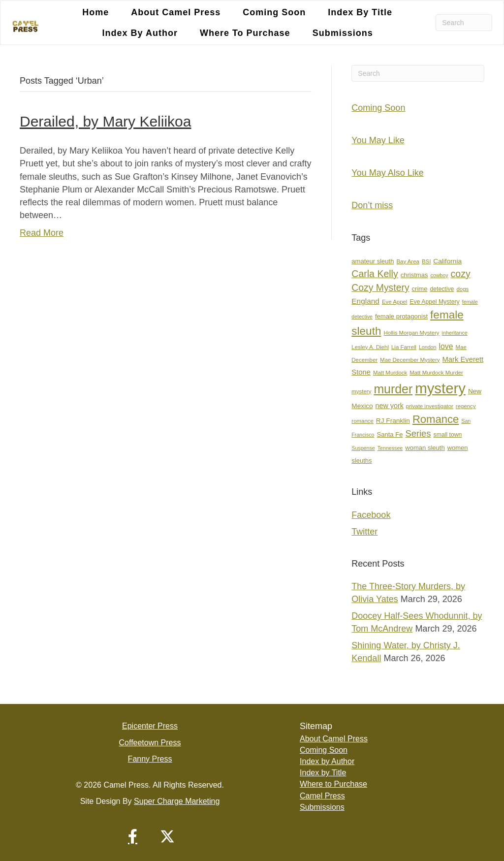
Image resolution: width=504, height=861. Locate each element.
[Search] (464, 23)
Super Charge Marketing (177, 801)
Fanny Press (150, 759)
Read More (42, 233)
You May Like (378, 140)
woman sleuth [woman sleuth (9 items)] (425, 448)
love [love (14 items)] (446, 346)
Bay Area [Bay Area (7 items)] (408, 261)
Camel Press (322, 796)
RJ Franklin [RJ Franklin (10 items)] (393, 421)
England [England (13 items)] (365, 301)
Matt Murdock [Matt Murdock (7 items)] (390, 373)
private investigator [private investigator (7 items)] (430, 406)
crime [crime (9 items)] (420, 289)
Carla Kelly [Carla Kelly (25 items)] (375, 274)
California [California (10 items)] (447, 261)
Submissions (343, 33)
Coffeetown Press (150, 743)
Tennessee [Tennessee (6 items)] (390, 448)
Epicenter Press (150, 726)
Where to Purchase (245, 33)
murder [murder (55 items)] (393, 389)
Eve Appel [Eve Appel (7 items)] (395, 302)
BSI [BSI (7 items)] (426, 261)
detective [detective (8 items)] (442, 289)
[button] (133, 836)
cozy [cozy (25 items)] (461, 274)
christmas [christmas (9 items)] (414, 275)
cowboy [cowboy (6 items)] (439, 275)
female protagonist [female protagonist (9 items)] (401, 316)
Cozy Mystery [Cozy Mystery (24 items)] (380, 287)
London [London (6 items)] (428, 347)
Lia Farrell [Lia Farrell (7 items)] (404, 347)
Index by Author (140, 33)
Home (95, 12)
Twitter (364, 532)
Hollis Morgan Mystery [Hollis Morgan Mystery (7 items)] (411, 333)
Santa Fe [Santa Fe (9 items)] (390, 435)
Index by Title (360, 12)
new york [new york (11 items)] (390, 406)
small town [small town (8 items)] (448, 435)
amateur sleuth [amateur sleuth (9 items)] (373, 261)
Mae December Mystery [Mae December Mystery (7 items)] (410, 360)
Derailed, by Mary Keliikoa (105, 121)
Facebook (371, 515)
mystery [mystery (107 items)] (440, 388)
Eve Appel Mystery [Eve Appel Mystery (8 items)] (434, 302)
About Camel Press (176, 12)
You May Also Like (387, 173)
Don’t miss (372, 205)
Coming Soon (274, 12)
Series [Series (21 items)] (418, 434)
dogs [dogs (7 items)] (462, 289)
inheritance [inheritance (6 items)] (455, 333)
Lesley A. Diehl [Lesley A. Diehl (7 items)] (370, 347)
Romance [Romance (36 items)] (436, 420)
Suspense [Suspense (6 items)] (363, 448)
